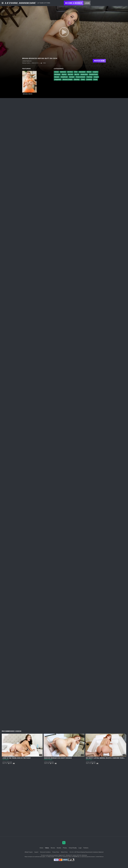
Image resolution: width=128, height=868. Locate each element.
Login (87, 3)
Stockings (57, 74)
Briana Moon (28, 94)
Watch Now (99, 61)
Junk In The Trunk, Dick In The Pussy (17, 758)
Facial (95, 79)
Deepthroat (64, 77)
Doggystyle (58, 79)
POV (76, 72)
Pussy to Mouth (80, 77)
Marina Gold (89, 760)
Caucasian (82, 72)
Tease (83, 79)
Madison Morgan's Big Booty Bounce (58, 758)
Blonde (89, 72)
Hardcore (63, 72)
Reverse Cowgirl (67, 79)
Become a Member (74, 3)
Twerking (89, 77)
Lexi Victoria (5, 760)
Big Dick (70, 74)
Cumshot (89, 79)
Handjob (72, 77)
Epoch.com (32, 857)
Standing (77, 79)
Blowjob (57, 77)
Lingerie (95, 72)
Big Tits (77, 74)
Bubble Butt (84, 74)
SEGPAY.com (76, 857)
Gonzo (56, 72)
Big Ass (64, 74)
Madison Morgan (48, 760)
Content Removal (100, 857)
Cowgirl (96, 77)
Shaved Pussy (93, 74)
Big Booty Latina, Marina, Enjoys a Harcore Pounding (106, 758)
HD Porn (70, 72)
